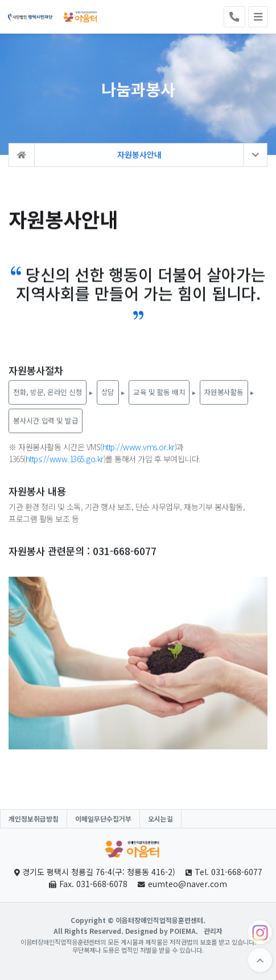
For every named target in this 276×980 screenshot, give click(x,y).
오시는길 (160, 818)
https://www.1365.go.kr (65, 460)
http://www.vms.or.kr (139, 448)
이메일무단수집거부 (103, 818)
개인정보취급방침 (34, 818)
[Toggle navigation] (258, 17)
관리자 (213, 931)
